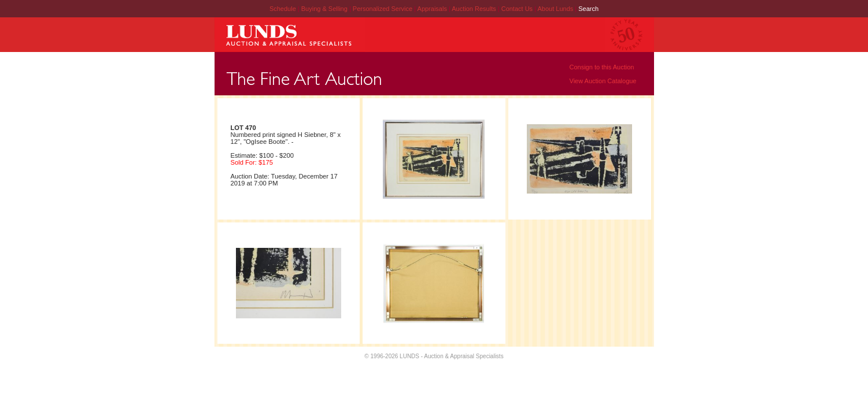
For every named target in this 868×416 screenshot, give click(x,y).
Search (588, 9)
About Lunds (556, 9)
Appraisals (433, 9)
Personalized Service (383, 9)
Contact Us (517, 9)
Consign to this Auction (602, 67)
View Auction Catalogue (603, 81)
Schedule (283, 9)
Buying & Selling (325, 9)
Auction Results (474, 9)
